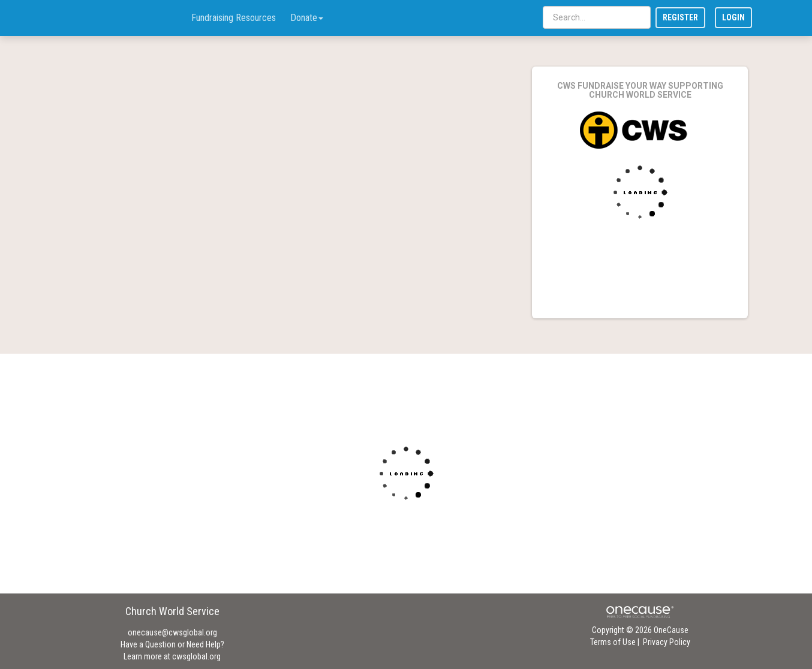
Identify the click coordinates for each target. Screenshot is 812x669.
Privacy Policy (667, 642)
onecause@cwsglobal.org (172, 632)
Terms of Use (613, 642)
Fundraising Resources (234, 18)
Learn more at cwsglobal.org (172, 656)
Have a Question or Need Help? (172, 644)
